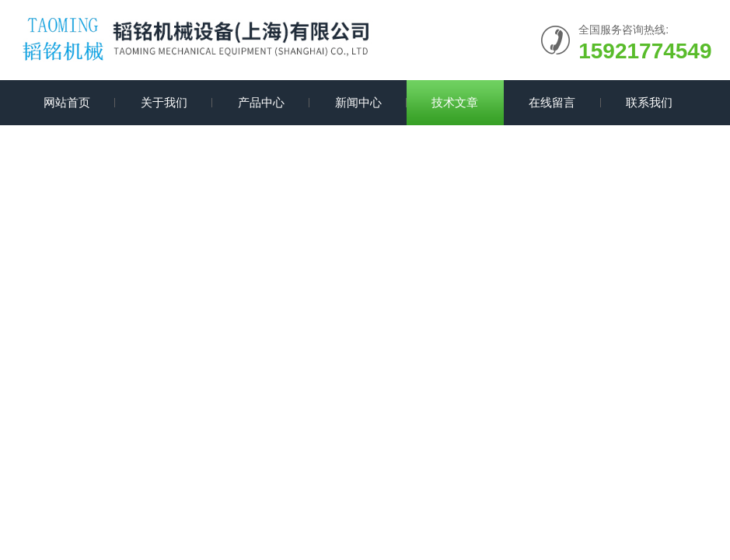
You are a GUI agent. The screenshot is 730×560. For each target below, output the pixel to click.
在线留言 (552, 102)
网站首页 (67, 102)
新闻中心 (358, 102)
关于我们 (164, 102)
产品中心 (261, 102)
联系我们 (649, 102)
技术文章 (455, 102)
